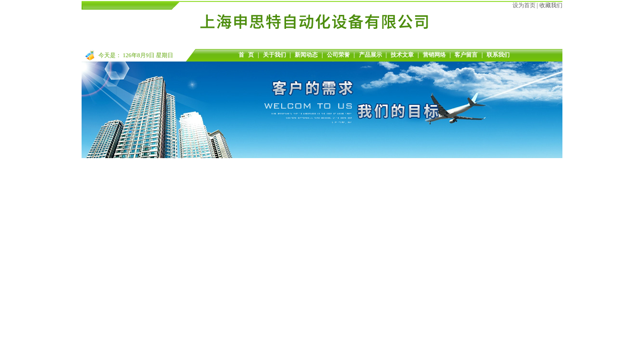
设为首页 (524, 5)
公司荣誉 (338, 55)
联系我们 (498, 55)
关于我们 (274, 55)
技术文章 (402, 55)
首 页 (246, 55)
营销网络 (434, 55)
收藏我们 (551, 5)
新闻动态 (306, 55)
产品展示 (370, 55)
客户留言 (466, 55)
